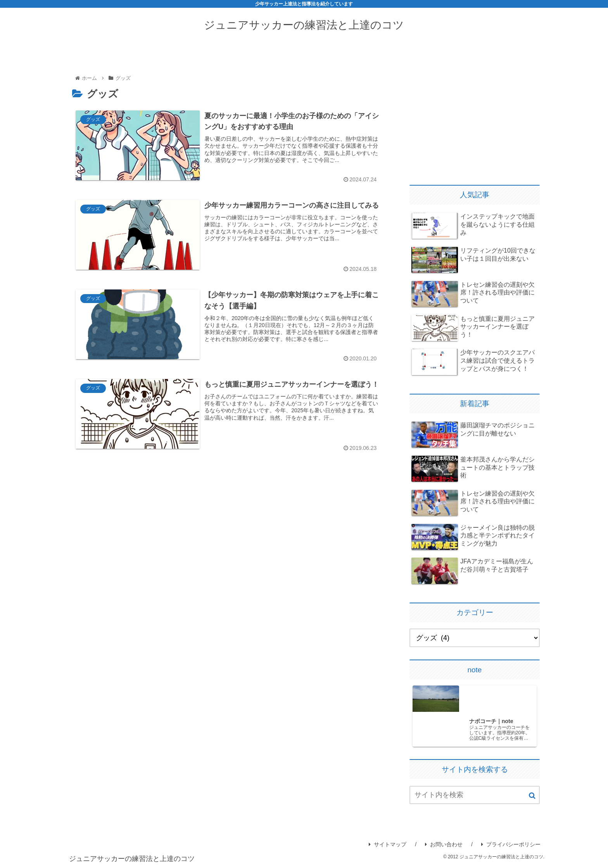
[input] (475, 795)
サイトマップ (388, 845)
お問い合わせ (444, 845)
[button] (532, 796)
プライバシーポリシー (511, 845)
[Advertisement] (475, 118)
